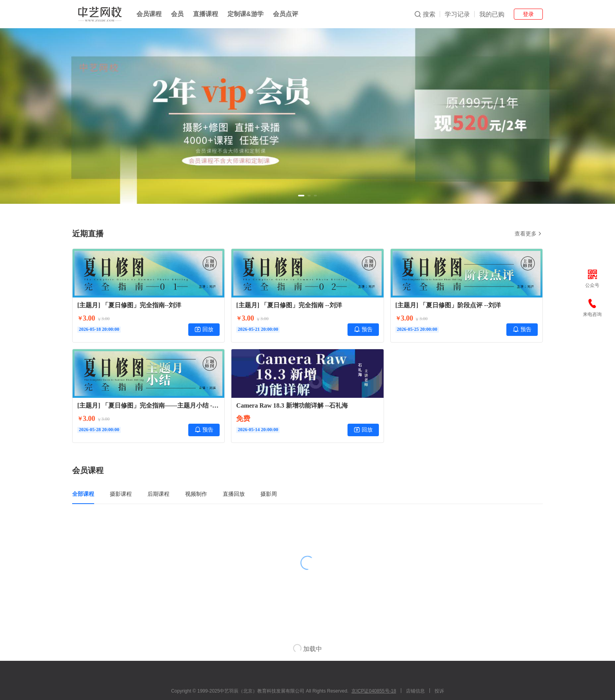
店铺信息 (415, 691)
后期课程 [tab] (158, 494)
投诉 (439, 691)
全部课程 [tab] (83, 494)
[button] (301, 196)
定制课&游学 (246, 14)
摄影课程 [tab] (121, 494)
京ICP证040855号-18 (374, 691)
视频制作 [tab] (196, 494)
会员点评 (286, 14)
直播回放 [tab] (234, 494)
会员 (177, 14)
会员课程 (149, 14)
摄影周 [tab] (269, 494)
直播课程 (206, 14)
